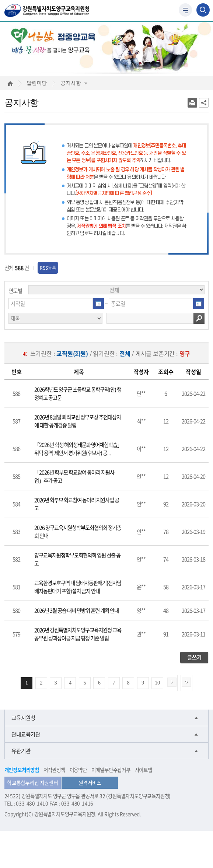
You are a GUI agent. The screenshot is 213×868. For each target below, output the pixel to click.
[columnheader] (17, 372)
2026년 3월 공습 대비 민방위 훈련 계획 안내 (76, 610)
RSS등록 (48, 268)
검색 (199, 318)
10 (157, 683)
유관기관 (21, 751)
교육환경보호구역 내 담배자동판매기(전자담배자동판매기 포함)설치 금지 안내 (78, 587)
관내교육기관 (26, 734)
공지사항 (74, 83)
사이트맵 (144, 770)
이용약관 (78, 770)
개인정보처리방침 (22, 770)
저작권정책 (54, 770)
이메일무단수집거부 (111, 770)
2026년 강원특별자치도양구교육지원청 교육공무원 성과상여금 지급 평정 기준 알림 (78, 634)
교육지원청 (23, 718)
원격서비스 (90, 783)
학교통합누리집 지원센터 (32, 783)
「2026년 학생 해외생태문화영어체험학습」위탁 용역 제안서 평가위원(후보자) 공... (78, 449)
